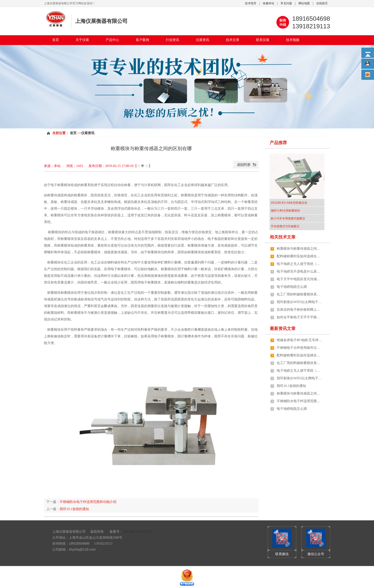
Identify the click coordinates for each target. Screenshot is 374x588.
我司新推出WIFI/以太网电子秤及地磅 (299, 302)
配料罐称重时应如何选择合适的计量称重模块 (299, 256)
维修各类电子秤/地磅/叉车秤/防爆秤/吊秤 (299, 340)
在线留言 (322, 3)
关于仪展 (82, 40)
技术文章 (233, 40)
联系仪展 (263, 40)
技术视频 (293, 40)
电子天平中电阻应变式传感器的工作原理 (299, 279)
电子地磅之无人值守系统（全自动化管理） (299, 264)
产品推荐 (278, 143)
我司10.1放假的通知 (74, 509)
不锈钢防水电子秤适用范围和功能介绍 (88, 502)
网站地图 (304, 3)
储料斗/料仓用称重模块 (285, 211)
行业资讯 (172, 40)
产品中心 (112, 40)
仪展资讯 (203, 40)
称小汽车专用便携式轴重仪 (288, 218)
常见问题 (286, 3)
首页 (56, 40)
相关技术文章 (283, 237)
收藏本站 (269, 3)
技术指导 (251, 3)
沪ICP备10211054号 (137, 532)
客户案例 (142, 40)
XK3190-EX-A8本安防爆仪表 (289, 203)
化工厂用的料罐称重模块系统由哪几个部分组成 (299, 294)
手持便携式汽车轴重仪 (285, 226)
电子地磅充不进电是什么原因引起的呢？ (299, 271)
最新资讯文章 (283, 329)
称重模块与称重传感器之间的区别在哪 (299, 249)
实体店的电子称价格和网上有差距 (299, 310)
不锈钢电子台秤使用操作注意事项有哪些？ (299, 348)
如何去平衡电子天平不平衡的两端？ (299, 317)
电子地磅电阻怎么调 (292, 287)
